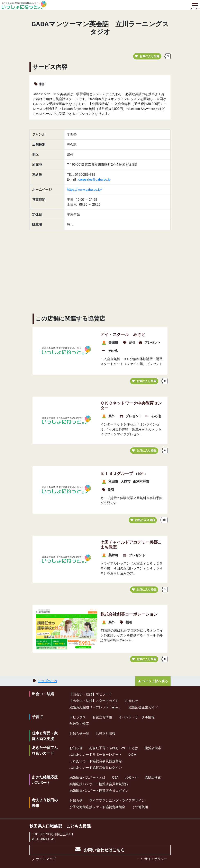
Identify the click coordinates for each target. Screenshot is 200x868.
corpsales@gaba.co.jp (94, 180)
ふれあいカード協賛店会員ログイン (96, 768)
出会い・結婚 (43, 694)
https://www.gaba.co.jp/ (84, 190)
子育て (37, 717)
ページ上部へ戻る (155, 681)
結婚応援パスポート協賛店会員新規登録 (99, 784)
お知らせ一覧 (79, 734)
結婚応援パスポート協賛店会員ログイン (99, 791)
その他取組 (140, 807)
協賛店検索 (153, 748)
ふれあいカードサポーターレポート (96, 755)
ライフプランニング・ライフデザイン (117, 800)
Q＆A (132, 755)
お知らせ (132, 701)
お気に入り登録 (147, 56)
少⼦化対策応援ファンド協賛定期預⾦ (97, 807)
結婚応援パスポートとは (88, 777)
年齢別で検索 (79, 724)
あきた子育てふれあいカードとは (114, 748)
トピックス (78, 717)
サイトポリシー (156, 859)
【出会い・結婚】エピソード (91, 694)
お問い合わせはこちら (104, 850)
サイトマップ (46, 859)
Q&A (115, 777)
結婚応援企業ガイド (143, 707)
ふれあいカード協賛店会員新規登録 (96, 761)
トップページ (47, 681)
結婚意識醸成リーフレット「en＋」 (96, 707)
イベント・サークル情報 (137, 717)
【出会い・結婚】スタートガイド (94, 701)
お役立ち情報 (102, 717)
